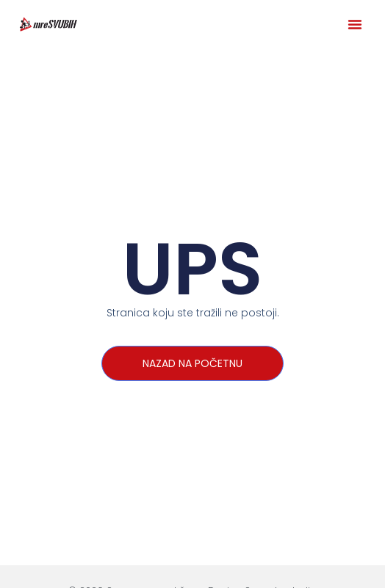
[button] (355, 24)
